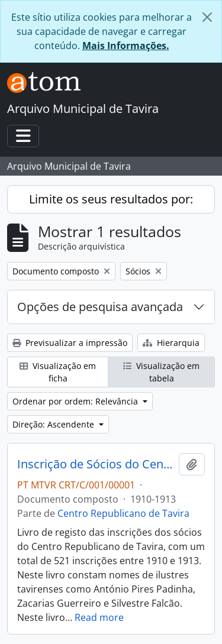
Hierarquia (171, 343)
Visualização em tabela (161, 372)
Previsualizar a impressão (70, 343)
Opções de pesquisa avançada (100, 307)
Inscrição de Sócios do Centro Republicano (96, 464)
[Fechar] (207, 17)
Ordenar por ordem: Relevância (76, 401)
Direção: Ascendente (54, 424)
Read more (99, 617)
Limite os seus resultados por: (111, 199)
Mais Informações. (126, 46)
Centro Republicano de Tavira (123, 513)
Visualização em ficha (58, 372)
